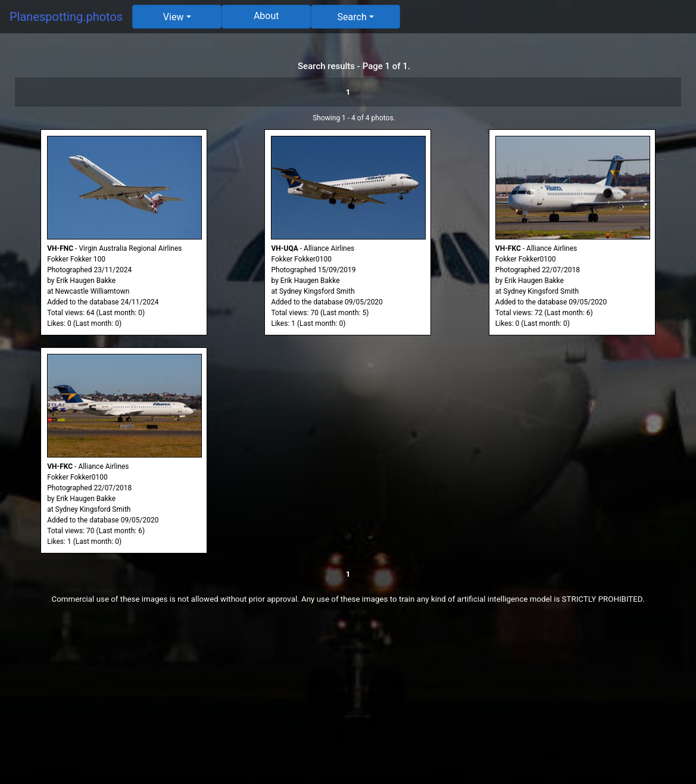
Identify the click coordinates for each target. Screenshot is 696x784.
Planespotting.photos (66, 17)
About (266, 16)
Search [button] (352, 17)
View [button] (174, 17)
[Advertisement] (348, 701)
